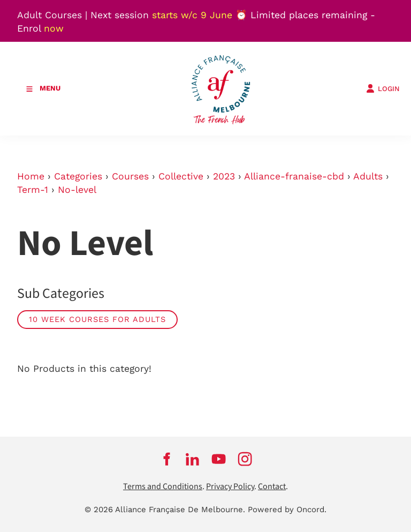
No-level (77, 190)
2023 (224, 176)
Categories (78, 176)
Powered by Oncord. (287, 509)
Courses (130, 176)
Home (31, 176)
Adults (368, 176)
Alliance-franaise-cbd (294, 176)
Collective (181, 176)
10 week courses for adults (97, 319)
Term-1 (33, 190)
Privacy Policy (230, 487)
